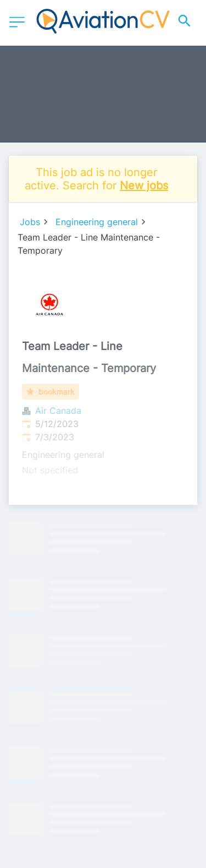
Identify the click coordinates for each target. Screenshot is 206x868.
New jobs (144, 185)
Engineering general (97, 222)
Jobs (30, 222)
